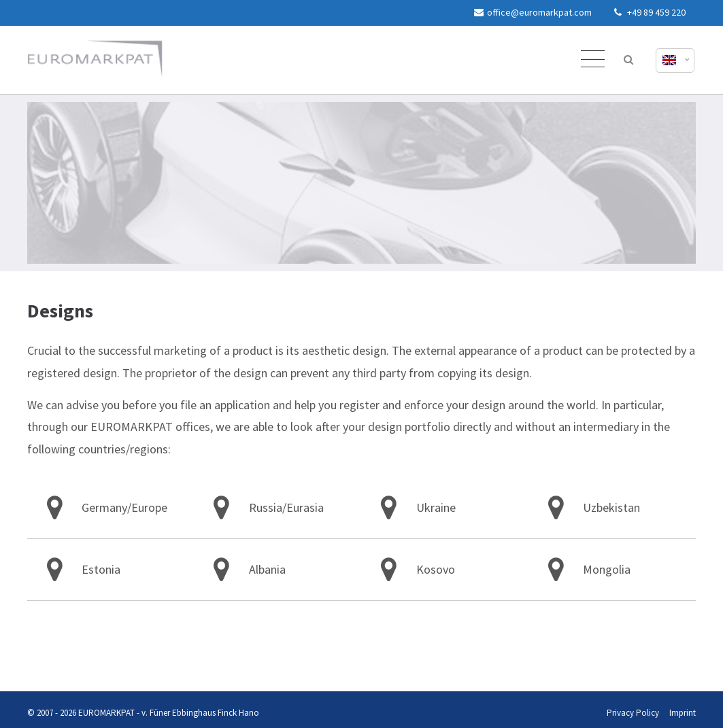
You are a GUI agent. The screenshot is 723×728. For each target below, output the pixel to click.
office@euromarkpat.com (533, 12)
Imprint (55, 664)
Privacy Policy (25, 664)
